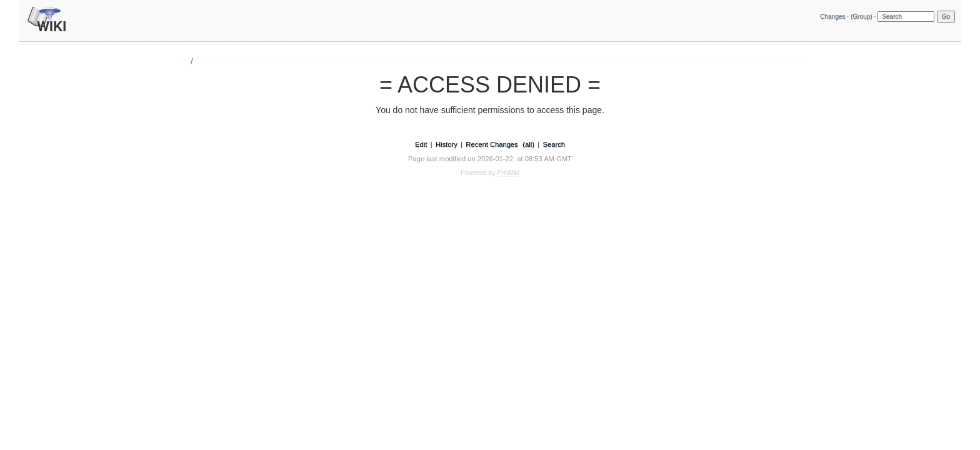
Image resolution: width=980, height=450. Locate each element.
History (447, 144)
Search (554, 144)
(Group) (862, 17)
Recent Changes (492, 144)
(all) (528, 144)
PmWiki (508, 172)
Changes (832, 17)
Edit (421, 144)
